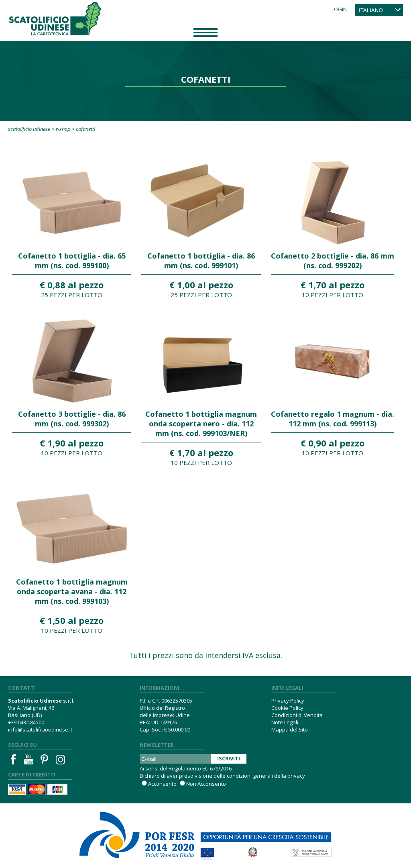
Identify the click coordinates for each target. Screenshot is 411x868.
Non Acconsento (206, 784)
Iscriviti (229, 758)
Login (339, 9)
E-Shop (63, 129)
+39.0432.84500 (26, 722)
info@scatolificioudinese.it (40, 729)
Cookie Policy (287, 708)
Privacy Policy (288, 701)
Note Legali (285, 722)
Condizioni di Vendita (297, 715)
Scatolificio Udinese (29, 129)
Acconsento (162, 784)
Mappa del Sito (290, 729)
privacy (296, 776)
